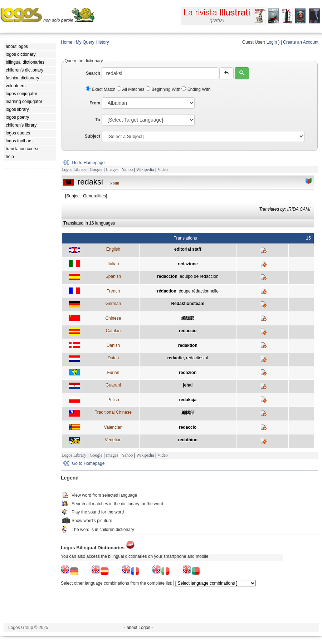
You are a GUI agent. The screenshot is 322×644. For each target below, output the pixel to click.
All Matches (131, 89)
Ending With (196, 89)
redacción (167, 276)
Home (67, 42)
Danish (113, 345)
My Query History (92, 42)
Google (96, 169)
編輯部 (188, 413)
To (98, 120)
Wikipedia (145, 169)
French (113, 291)
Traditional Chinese (113, 412)
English (113, 249)
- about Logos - (139, 628)
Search (93, 73)
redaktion (188, 345)
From (95, 103)
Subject (92, 136)
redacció (188, 331)
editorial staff (188, 249)
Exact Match (101, 89)
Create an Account (301, 42)
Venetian (113, 440)
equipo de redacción (199, 276)
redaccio (188, 427)
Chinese (113, 318)
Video (163, 169)
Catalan (113, 331)
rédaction (167, 291)
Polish (113, 400)
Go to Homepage (88, 163)
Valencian (113, 427)
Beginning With (164, 89)
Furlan (113, 373)
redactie (175, 358)
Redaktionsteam (188, 304)
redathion (188, 440)
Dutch (113, 358)
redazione (188, 264)
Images (112, 169)
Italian (113, 264)
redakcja (188, 400)
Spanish (113, 276)
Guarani (113, 385)
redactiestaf (197, 358)
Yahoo (127, 169)
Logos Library (74, 169)
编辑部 (188, 318)
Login (272, 42)
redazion (188, 373)
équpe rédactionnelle (198, 291)
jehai (188, 385)
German (113, 304)
